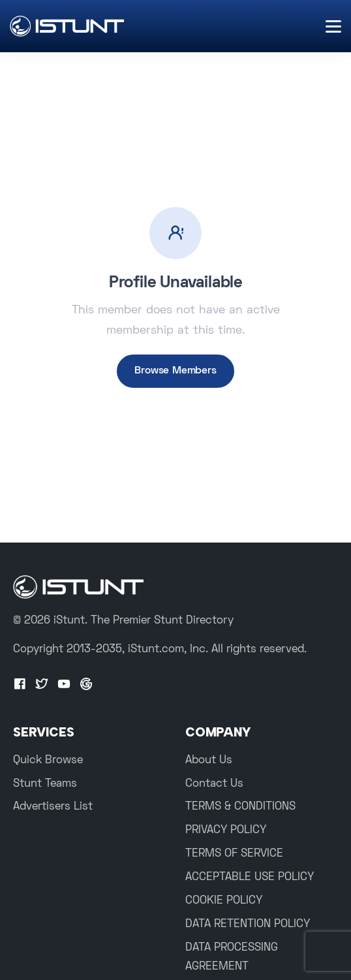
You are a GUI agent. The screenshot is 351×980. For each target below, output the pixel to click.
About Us (209, 761)
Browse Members (175, 371)
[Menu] (333, 26)
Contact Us (214, 784)
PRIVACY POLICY (226, 830)
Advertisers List (53, 807)
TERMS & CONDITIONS (240, 807)
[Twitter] (42, 685)
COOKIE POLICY (224, 901)
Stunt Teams (45, 784)
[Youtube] (64, 685)
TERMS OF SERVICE (234, 854)
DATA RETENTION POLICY (248, 925)
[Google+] (86, 685)
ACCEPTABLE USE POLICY (250, 877)
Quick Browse (48, 761)
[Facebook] (20, 685)
